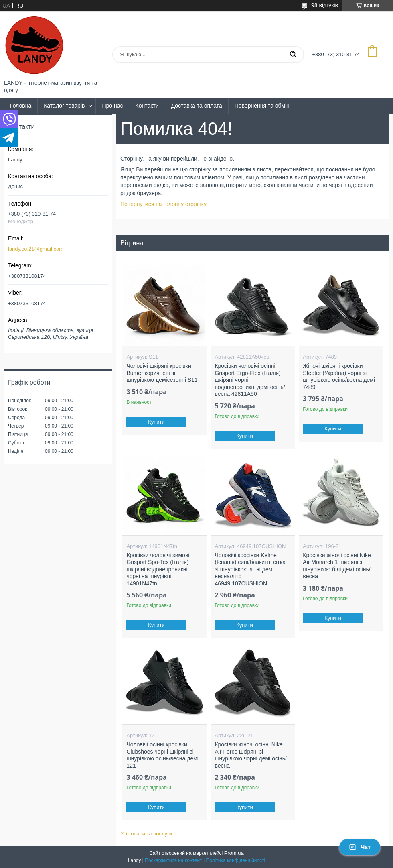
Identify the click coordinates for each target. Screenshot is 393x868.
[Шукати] (293, 55)
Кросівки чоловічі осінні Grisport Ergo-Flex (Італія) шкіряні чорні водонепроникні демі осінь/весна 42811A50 (250, 380)
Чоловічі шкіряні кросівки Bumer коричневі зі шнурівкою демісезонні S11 (162, 373)
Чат (360, 847)
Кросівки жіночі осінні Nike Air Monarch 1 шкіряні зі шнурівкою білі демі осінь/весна (337, 566)
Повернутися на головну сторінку (163, 204)
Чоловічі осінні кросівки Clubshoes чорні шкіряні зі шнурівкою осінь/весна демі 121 (162, 755)
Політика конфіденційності (236, 860)
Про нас (112, 106)
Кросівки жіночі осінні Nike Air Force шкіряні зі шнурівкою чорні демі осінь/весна (251, 755)
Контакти (147, 106)
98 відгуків (325, 5)
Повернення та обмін (262, 106)
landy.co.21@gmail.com (36, 249)
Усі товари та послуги (146, 834)
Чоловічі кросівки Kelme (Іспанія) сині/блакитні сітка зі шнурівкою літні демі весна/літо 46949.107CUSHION (250, 569)
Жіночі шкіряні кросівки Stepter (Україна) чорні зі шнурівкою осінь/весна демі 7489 (339, 376)
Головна (21, 106)
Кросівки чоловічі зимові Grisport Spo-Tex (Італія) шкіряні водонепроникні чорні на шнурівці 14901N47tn (158, 569)
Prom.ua (234, 853)
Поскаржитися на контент (173, 860)
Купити (157, 422)
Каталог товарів (64, 106)
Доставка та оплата (197, 106)
